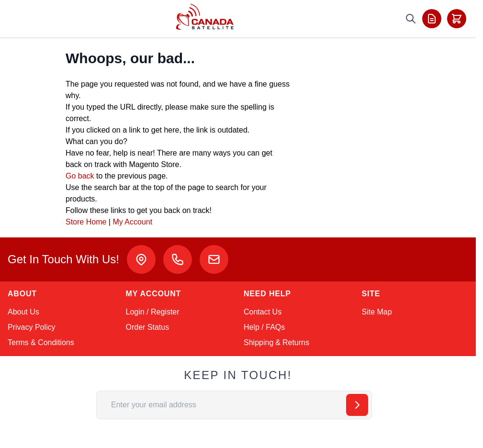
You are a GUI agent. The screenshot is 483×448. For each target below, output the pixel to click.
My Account (132, 222)
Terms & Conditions (41, 342)
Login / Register (153, 312)
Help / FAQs (264, 327)
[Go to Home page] (205, 17)
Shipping (258, 342)
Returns (296, 342)
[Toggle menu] (20, 19)
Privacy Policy (32, 327)
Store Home (86, 222)
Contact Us (263, 312)
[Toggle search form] (411, 19)
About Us (23, 312)
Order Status (148, 327)
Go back (80, 176)
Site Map (377, 312)
